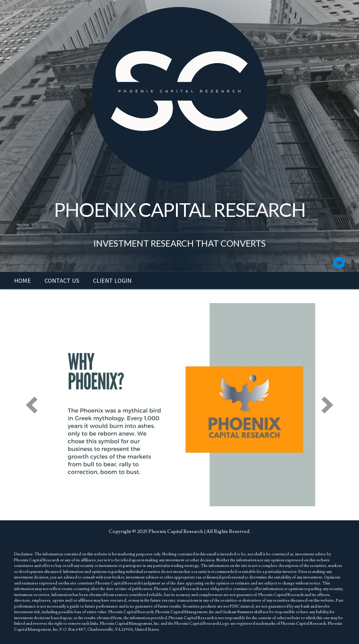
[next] (327, 405)
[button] (339, 263)
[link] (22, 281)
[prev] (32, 405)
